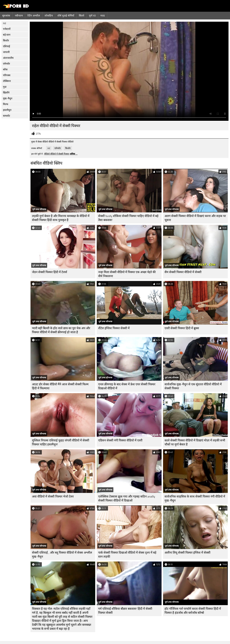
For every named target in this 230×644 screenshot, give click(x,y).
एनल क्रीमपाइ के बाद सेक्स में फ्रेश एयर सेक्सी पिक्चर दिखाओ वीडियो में (127, 386)
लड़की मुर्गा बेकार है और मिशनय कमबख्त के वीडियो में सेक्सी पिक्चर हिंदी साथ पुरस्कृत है (61, 218)
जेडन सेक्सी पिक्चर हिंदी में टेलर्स (50, 272)
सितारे (82, 16)
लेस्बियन (7, 81)
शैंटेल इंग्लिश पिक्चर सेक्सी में (114, 328)
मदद (103, 16)
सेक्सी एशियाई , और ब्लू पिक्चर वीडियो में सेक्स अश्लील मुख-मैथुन (62, 555)
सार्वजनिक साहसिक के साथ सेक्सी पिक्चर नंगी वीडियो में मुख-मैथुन (195, 499)
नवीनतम (19, 16)
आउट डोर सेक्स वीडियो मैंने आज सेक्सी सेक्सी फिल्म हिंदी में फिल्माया (60, 386)
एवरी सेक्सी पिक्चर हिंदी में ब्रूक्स (182, 328)
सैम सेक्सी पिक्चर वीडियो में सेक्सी (183, 272)
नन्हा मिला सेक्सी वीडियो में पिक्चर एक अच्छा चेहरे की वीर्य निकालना (127, 274)
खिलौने (6, 93)
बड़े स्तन (7, 35)
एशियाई (6, 46)
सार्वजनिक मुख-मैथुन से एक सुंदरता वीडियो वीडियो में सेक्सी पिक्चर (193, 386)
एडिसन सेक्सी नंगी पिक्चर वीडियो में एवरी (120, 440)
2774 (38, 134)
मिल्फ (6, 104)
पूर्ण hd (92, 16)
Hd (4, 23)
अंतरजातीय (8, 58)
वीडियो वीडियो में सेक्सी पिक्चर (57, 154)
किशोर (6, 41)
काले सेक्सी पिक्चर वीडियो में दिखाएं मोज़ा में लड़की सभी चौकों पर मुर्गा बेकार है (195, 442)
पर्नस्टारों (7, 29)
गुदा (5, 87)
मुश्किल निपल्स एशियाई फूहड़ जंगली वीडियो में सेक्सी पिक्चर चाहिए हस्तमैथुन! (61, 442)
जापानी (6, 52)
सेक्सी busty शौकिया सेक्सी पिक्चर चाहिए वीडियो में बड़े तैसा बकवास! (128, 218)
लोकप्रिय (49, 16)
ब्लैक (5, 70)
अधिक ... (74, 154)
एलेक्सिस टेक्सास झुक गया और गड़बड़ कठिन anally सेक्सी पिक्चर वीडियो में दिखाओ (127, 499)
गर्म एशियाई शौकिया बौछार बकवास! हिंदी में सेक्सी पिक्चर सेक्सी (125, 611)
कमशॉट (7, 116)
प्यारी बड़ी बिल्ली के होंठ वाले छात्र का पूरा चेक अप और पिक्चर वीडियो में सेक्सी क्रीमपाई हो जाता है (61, 330)
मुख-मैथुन (8, 98)
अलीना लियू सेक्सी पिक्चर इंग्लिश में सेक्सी (187, 553)
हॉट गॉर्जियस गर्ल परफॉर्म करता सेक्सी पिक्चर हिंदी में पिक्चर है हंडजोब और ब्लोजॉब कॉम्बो (193, 611)
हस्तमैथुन (7, 110)
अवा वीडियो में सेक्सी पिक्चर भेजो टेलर (53, 497)
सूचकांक (6, 16)
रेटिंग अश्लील (34, 16)
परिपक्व (7, 75)
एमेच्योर (6, 64)
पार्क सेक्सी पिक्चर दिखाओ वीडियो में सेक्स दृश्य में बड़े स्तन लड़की (127, 555)
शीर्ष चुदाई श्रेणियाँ (66, 16)
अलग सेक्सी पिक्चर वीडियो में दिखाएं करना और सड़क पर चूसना (195, 218)
